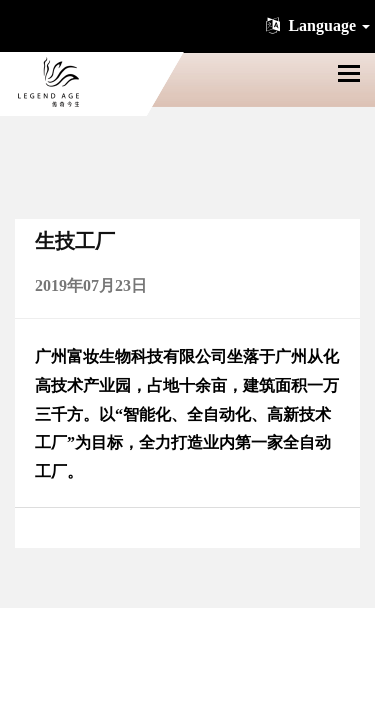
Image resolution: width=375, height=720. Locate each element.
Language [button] (316, 25)
